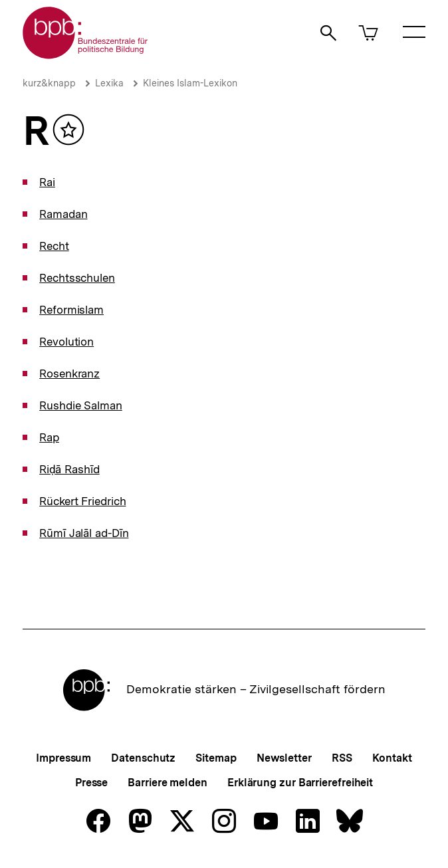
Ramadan (63, 214)
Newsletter (284, 758)
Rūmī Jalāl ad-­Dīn (84, 533)
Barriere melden (168, 783)
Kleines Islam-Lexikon (190, 83)
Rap (49, 437)
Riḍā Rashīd (69, 469)
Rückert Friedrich (82, 501)
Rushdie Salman (81, 405)
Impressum (63, 758)
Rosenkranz (69, 374)
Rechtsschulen (77, 278)
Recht (54, 246)
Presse (91, 783)
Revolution (66, 342)
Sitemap (216, 758)
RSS (342, 758)
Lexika (109, 83)
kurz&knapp (49, 83)
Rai (47, 182)
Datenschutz (143, 758)
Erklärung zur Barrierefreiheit (300, 783)
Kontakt (392, 758)
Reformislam (71, 310)
